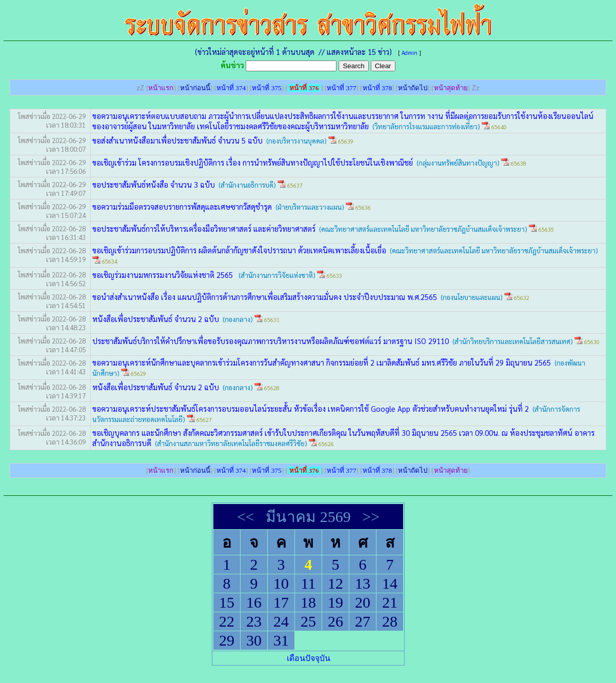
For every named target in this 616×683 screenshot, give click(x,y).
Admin (410, 53)
